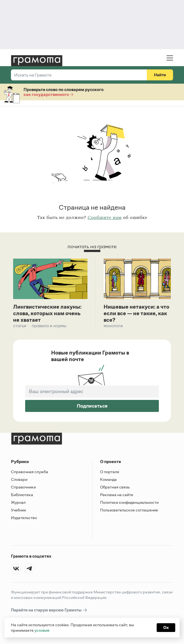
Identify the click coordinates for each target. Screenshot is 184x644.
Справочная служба (30, 472)
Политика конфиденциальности (129, 502)
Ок (166, 627)
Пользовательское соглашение (129, 510)
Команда (108, 479)
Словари (19, 479)
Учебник (19, 510)
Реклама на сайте (117, 495)
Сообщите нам (105, 218)
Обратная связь (115, 487)
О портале (110, 472)
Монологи (113, 326)
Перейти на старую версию (49, 610)
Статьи (20, 326)
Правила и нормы (49, 326)
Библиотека (22, 495)
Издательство (24, 518)
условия (42, 630)
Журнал (18, 502)
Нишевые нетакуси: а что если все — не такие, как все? (136, 313)
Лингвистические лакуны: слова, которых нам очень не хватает (47, 313)
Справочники (23, 487)
